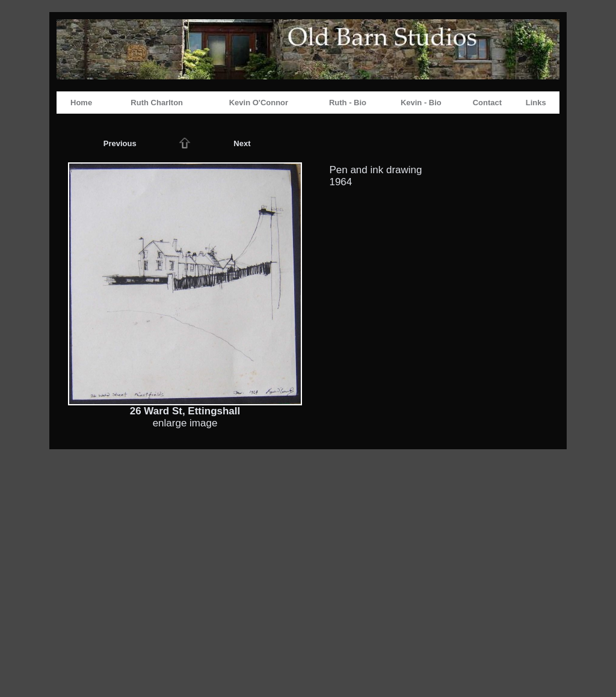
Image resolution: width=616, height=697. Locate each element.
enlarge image (185, 423)
